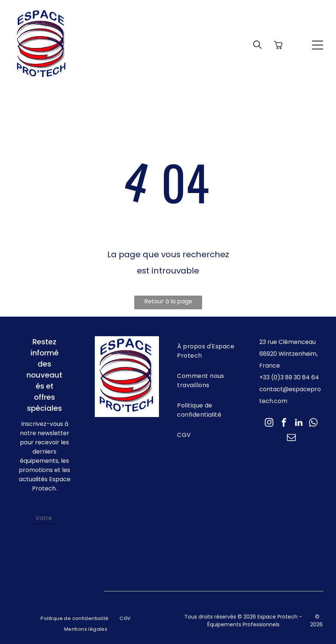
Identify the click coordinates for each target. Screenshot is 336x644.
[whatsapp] (313, 423)
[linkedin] (299, 423)
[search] (257, 46)
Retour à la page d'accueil (168, 303)
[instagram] (269, 423)
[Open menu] (318, 45)
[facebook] (284, 423)
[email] (291, 438)
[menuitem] (209, 351)
